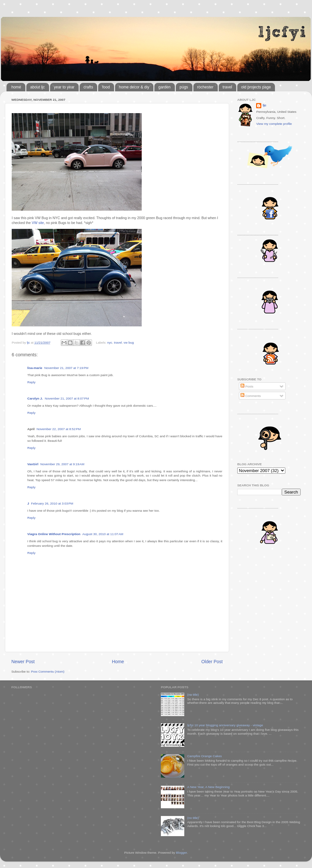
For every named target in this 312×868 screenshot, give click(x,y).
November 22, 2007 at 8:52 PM (59, 429)
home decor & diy (134, 87)
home (16, 87)
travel (227, 87)
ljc (264, 105)
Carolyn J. (35, 398)
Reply (31, 382)
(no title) (193, 695)
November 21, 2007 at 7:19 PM (66, 368)
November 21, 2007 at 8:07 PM (67, 398)
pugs (184, 87)
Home (118, 662)
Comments (251, 396)
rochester (205, 87)
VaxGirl (33, 464)
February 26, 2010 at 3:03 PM (52, 503)
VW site (38, 223)
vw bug (129, 342)
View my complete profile (274, 124)
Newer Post (23, 662)
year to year (64, 87)
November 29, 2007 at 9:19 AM (62, 464)
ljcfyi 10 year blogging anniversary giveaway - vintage (225, 725)
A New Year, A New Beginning (208, 787)
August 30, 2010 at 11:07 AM (103, 534)
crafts (88, 87)
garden (164, 87)
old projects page (256, 87)
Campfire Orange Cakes (204, 756)
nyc (110, 342)
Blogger (181, 853)
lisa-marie (35, 368)
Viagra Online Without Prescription (54, 534)
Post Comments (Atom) (48, 671)
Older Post (212, 662)
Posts (247, 386)
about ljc (38, 87)
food (106, 87)
